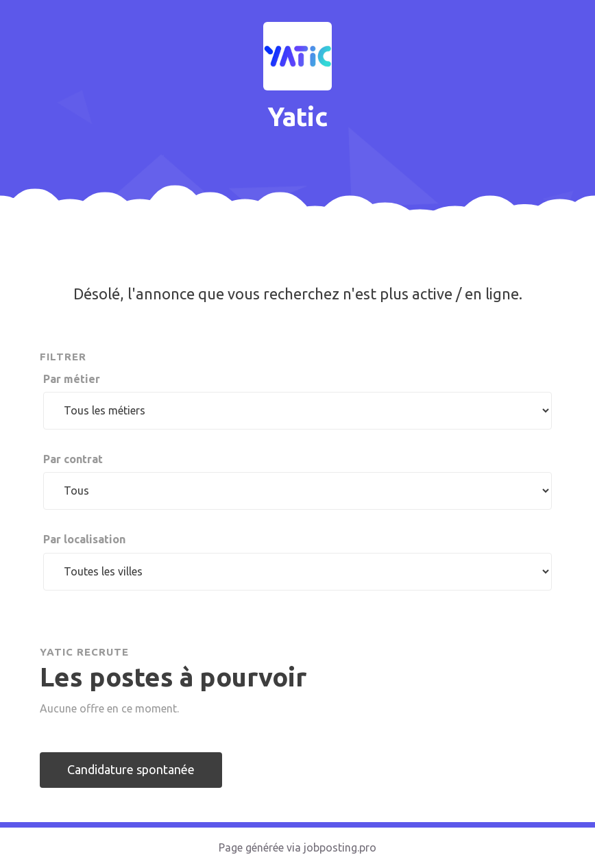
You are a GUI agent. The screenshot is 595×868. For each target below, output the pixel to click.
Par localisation (84, 539)
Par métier (72, 379)
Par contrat (73, 459)
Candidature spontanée (131, 769)
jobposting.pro (340, 847)
